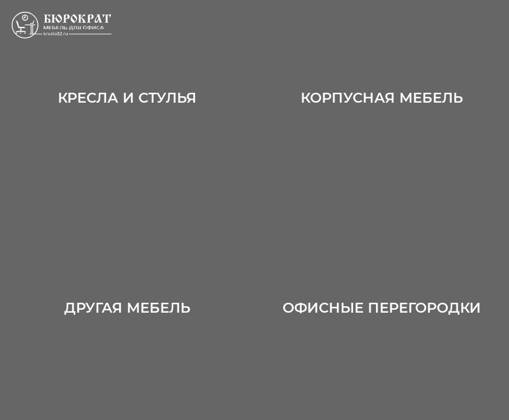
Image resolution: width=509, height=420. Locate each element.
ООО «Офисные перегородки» (73, 25)
